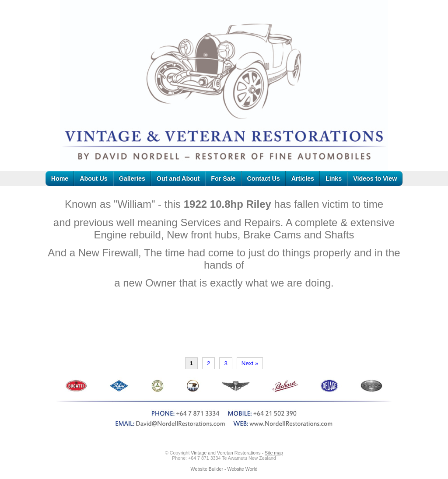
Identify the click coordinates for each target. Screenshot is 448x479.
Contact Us (264, 178)
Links (334, 178)
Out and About (178, 178)
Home (60, 178)
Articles (303, 178)
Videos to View (375, 178)
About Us (93, 178)
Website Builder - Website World (224, 469)
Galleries (132, 178)
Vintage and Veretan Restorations (226, 453)
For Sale (223, 178)
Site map (274, 453)
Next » (250, 363)
